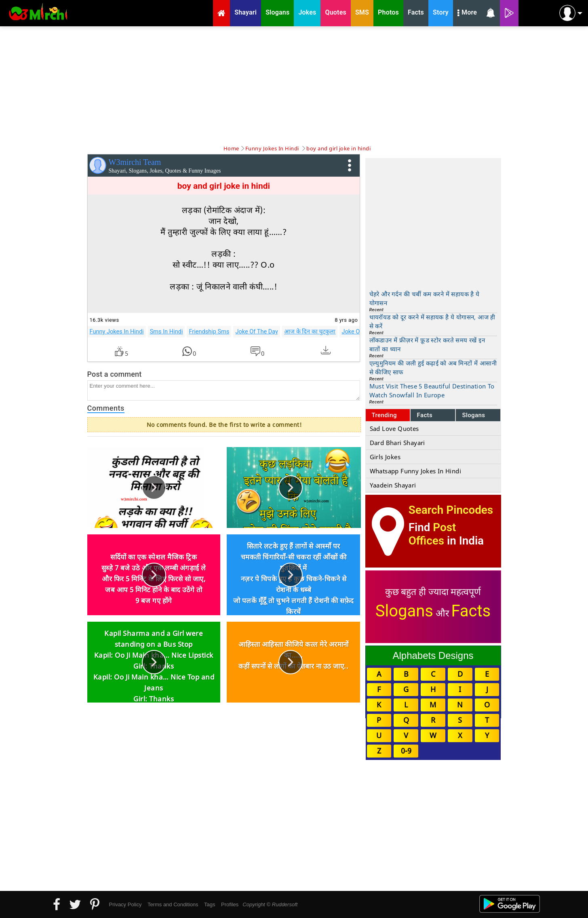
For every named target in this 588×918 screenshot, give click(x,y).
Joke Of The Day (257, 331)
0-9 (406, 751)
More (467, 13)
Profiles (230, 904)
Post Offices (432, 534)
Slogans (473, 415)
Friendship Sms (209, 331)
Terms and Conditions (173, 904)
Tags (210, 904)
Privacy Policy (125, 904)
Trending (385, 415)
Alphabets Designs (433, 655)
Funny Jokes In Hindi (117, 331)
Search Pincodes (451, 510)
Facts (425, 415)
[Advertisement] (294, 85)
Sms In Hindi (166, 331)
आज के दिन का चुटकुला (310, 331)
